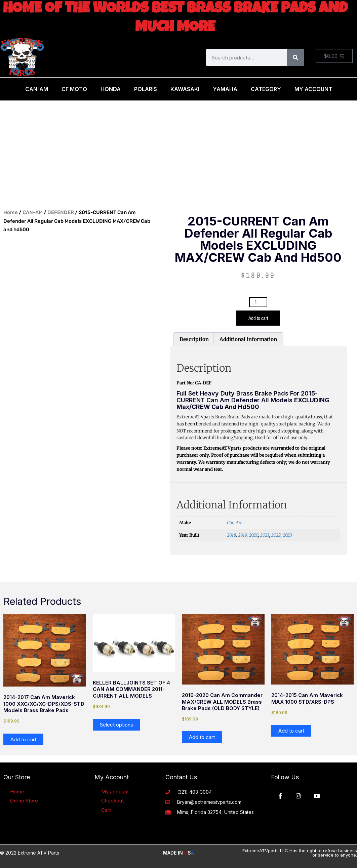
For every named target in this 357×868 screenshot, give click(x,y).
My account (115, 792)
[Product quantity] (258, 302)
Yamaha (225, 89)
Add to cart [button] (23, 739)
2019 (242, 535)
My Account (313, 89)
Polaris (146, 89)
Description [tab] (194, 339)
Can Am (235, 523)
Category (266, 89)
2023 (287, 535)
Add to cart (258, 318)
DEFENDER (61, 212)
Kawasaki (185, 89)
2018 (231, 535)
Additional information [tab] (248, 339)
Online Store (24, 801)
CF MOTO (74, 89)
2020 (253, 535)
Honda (111, 89)
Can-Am (37, 89)
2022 (276, 535)
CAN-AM (33, 212)
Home (11, 212)
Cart (106, 810)
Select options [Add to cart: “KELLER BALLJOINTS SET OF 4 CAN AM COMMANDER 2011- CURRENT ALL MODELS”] (116, 725)
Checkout (112, 801)
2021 (265, 535)
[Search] (295, 57)
